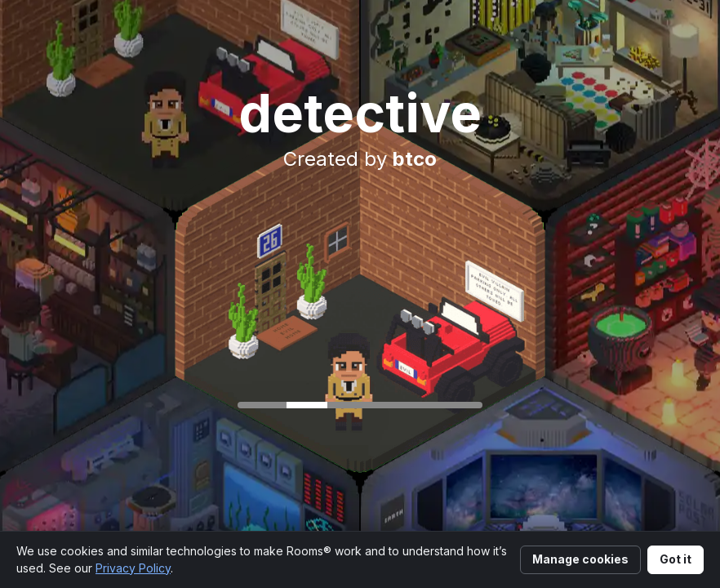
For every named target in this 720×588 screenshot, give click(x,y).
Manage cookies (580, 559)
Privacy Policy (133, 568)
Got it (676, 559)
